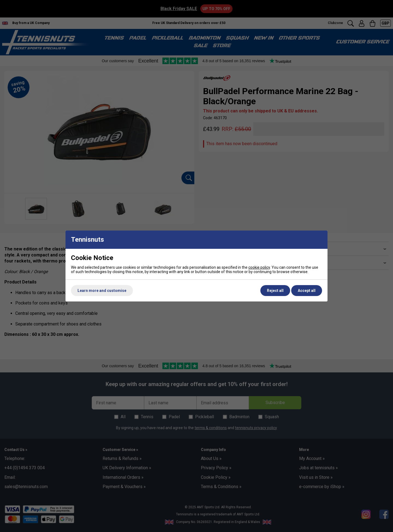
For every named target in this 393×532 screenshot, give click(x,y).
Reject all (275, 291)
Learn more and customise (102, 291)
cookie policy (259, 267)
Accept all (307, 291)
